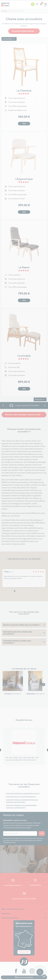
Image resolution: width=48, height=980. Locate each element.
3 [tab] (19, 591)
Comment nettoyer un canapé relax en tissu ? (23, 793)
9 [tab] (31, 591)
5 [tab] (23, 591)
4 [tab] (21, 591)
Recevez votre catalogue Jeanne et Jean (23, 415)
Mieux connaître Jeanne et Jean (12, 909)
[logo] (6, 4)
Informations (6, 913)
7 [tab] (27, 591)
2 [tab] (17, 591)
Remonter (40, 399)
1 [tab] (15, 591)
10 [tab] (33, 591)
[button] (44, 977)
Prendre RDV (24, 952)
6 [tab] (25, 591)
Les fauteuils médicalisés (10, 918)
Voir (24, 124)
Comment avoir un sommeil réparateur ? (21, 797)
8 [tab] (29, 591)
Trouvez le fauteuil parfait (23, 31)
